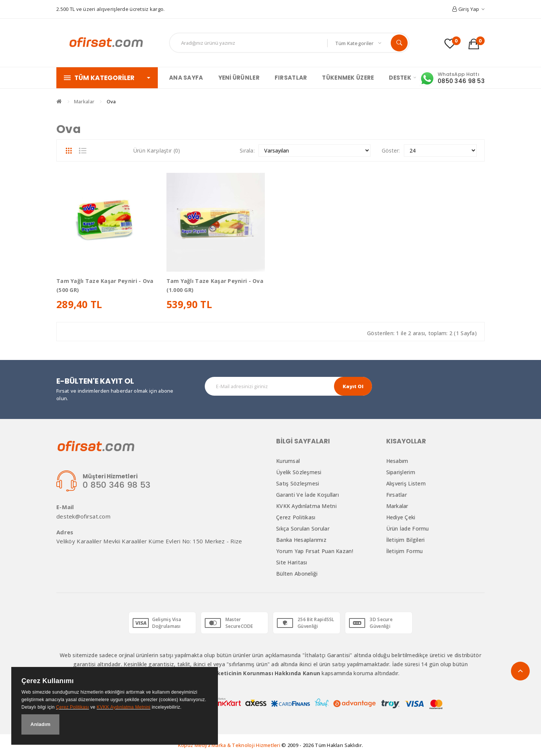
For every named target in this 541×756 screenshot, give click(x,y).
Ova (111, 101)
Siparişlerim (401, 472)
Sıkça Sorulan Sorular (303, 528)
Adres (65, 532)
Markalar (84, 101)
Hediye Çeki (401, 517)
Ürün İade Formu (408, 528)
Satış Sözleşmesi (298, 483)
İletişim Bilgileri (406, 540)
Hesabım (397, 461)
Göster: (391, 150)
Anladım (40, 724)
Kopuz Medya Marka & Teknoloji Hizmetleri (229, 745)
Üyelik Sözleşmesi (299, 472)
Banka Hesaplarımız (301, 540)
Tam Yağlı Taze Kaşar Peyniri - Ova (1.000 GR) (215, 285)
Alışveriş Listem (406, 483)
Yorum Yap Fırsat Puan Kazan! (315, 551)
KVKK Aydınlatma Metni (306, 506)
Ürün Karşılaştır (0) (157, 150)
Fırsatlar (397, 495)
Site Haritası (292, 562)
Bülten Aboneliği (297, 574)
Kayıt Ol (353, 386)
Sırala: (247, 150)
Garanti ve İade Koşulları (308, 495)
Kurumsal (288, 461)
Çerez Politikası (296, 517)
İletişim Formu (405, 551)
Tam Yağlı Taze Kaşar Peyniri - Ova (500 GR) (105, 285)
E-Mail (65, 507)
